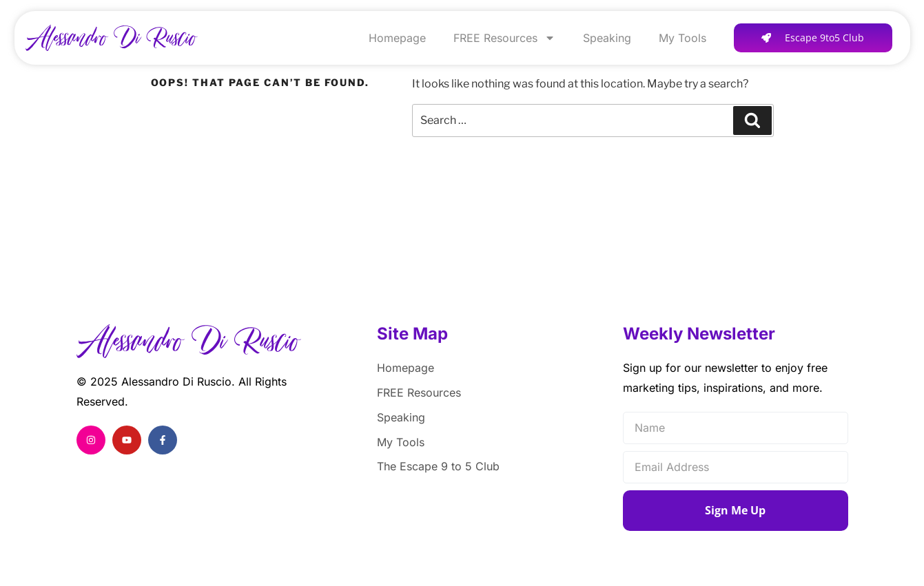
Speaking (607, 38)
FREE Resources (504, 38)
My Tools (682, 38)
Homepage (397, 38)
